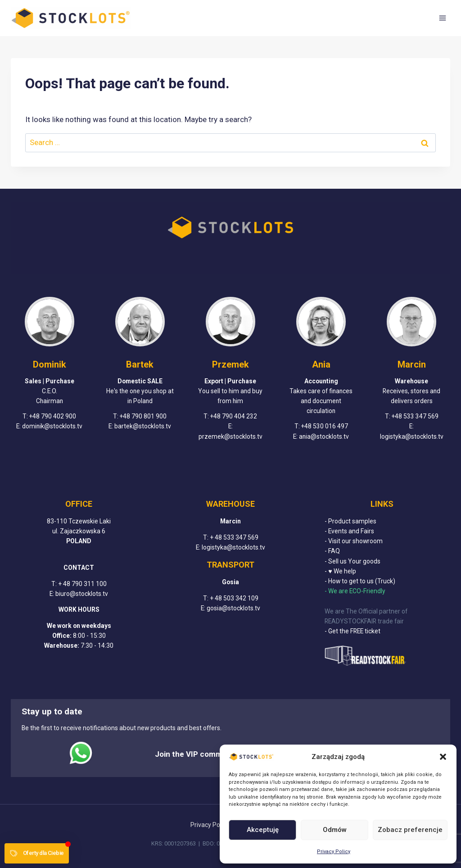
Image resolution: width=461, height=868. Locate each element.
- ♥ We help (340, 571)
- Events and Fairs (349, 531)
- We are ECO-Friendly (355, 591)
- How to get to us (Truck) (360, 582)
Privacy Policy (334, 852)
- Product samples (350, 521)
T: (55, 584)
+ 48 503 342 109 (234, 599)
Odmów (335, 830)
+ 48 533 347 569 (234, 537)
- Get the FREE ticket (353, 632)
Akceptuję (263, 830)
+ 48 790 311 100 (82, 584)
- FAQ (332, 551)
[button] (443, 757)
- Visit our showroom (354, 541)
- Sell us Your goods (353, 561)
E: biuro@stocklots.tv (79, 594)
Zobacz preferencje (410, 830)
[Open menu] (442, 18)
